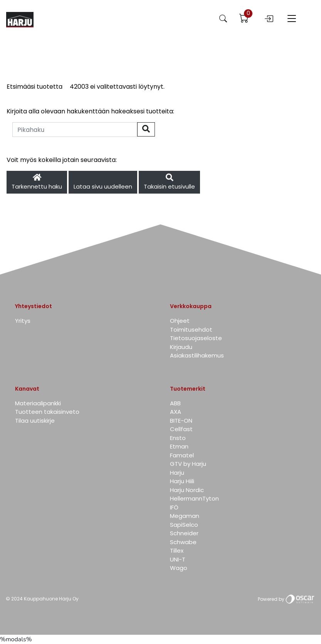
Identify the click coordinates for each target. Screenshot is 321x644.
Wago (179, 568)
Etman (179, 446)
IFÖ (174, 507)
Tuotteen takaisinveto (47, 412)
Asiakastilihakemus (197, 355)
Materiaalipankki (38, 403)
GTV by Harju (188, 464)
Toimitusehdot (191, 330)
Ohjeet (180, 321)
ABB (175, 403)
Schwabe (183, 542)
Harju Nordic (187, 490)
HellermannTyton (194, 498)
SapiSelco (184, 525)
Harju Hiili (182, 481)
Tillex (177, 550)
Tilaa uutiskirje (35, 421)
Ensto (178, 438)
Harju (177, 473)
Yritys (23, 321)
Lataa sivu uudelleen (103, 186)
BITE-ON (181, 421)
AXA (176, 412)
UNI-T (178, 559)
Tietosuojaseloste (196, 338)
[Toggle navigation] (292, 19)
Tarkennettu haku (37, 182)
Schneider (184, 533)
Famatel (182, 455)
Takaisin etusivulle (169, 182)
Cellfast (181, 429)
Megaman (185, 516)
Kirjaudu (181, 347)
